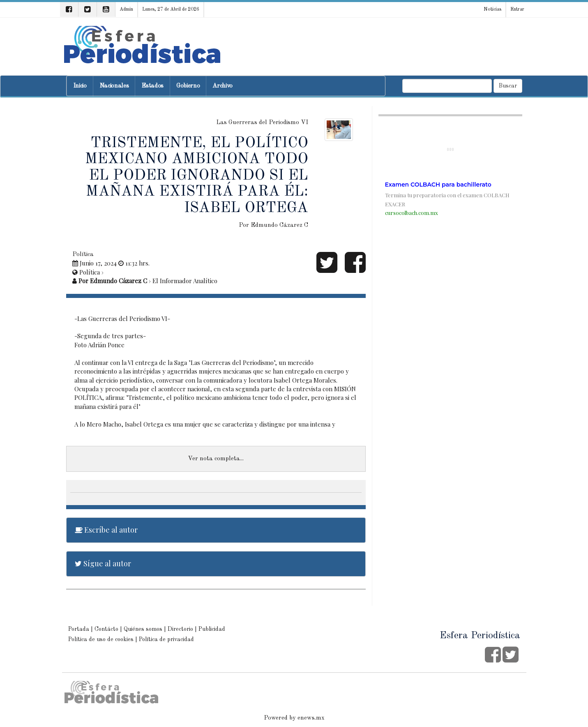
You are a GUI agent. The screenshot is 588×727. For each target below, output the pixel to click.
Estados (152, 86)
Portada (79, 629)
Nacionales (114, 86)
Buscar (508, 86)
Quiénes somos (143, 629)
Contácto (106, 629)
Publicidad (212, 629)
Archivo (223, 86)
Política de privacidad (166, 639)
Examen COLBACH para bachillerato (438, 185)
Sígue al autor (103, 563)
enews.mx (311, 718)
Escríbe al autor (106, 530)
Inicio (80, 86)
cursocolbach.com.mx (412, 213)
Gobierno (188, 86)
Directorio (180, 629)
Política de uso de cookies (101, 639)
